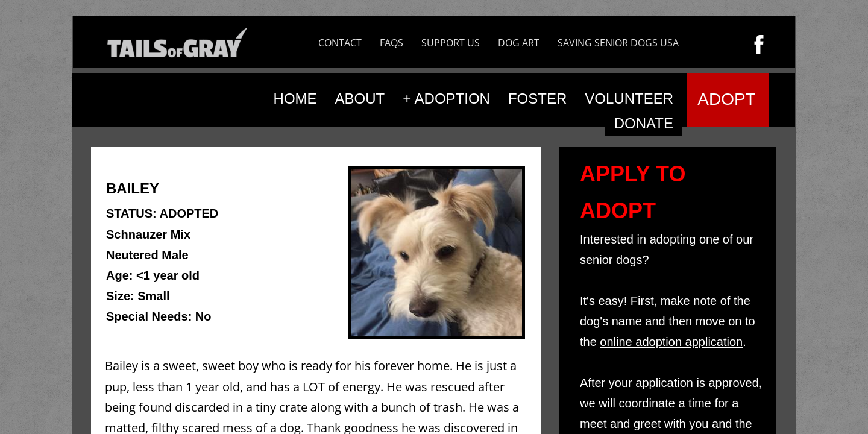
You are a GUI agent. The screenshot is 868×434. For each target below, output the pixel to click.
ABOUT (360, 99)
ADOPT (726, 99)
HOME (295, 99)
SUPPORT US (451, 43)
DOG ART (519, 43)
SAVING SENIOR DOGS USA (618, 43)
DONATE (644, 123)
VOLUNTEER (629, 99)
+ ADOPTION (446, 99)
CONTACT (340, 43)
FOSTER (537, 99)
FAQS (392, 43)
